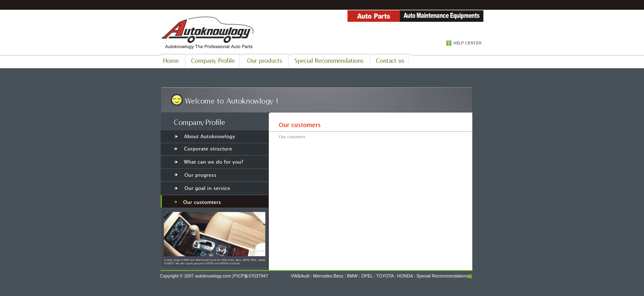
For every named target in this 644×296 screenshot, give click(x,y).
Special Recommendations (443, 276)
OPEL (367, 276)
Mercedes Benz (328, 276)
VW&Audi (300, 276)
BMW (352, 276)
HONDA (405, 276)
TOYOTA (385, 276)
